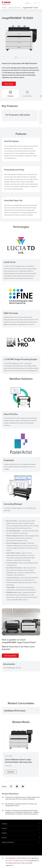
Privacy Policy (23, 860)
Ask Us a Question (10, 656)
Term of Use (12, 860)
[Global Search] (36, 3)
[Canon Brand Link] (6, 3)
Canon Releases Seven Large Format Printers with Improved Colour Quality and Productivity (19, 762)
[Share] (11, 786)
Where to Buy (9, 84)
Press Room (9, 766)
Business (28, 3)
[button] (16, 57)
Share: (4, 786)
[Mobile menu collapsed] (39, 3)
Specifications (27, 96)
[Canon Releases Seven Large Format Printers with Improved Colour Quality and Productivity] (21, 752)
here (8, 469)
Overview (10, 96)
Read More (11, 772)
